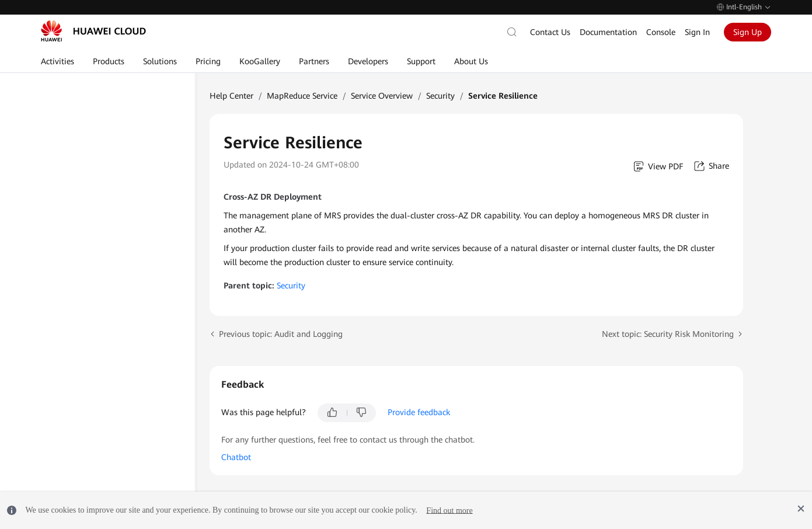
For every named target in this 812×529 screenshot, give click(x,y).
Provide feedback (419, 412)
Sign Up (747, 32)
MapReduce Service (302, 96)
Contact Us (550, 32)
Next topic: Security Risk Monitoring (668, 334)
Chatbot (236, 457)
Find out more (449, 510)
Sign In (697, 32)
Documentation (608, 32)
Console (661, 32)
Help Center (231, 96)
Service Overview (382, 96)
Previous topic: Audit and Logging (281, 334)
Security (440, 96)
